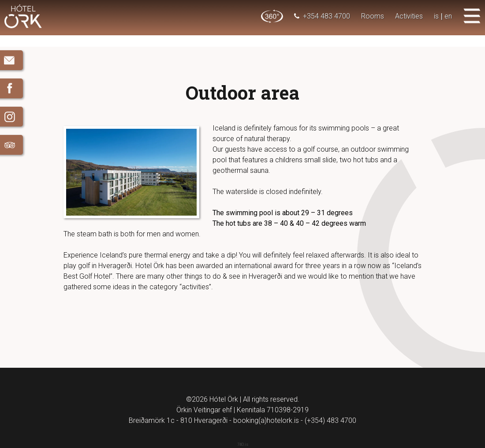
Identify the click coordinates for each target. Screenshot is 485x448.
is (436, 16)
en (448, 16)
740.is (243, 444)
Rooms (373, 16)
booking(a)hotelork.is (266, 420)
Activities (409, 16)
